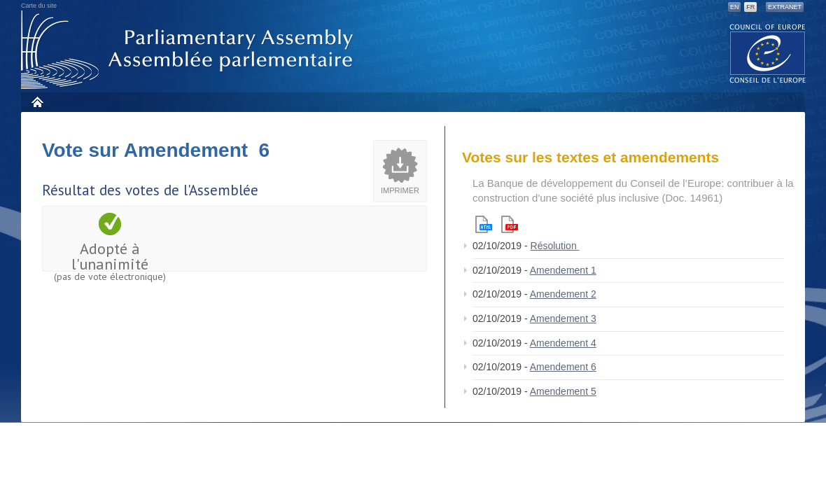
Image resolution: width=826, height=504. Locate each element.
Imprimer (400, 190)
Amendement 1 (563, 270)
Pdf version (510, 224)
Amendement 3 (563, 318)
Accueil (37, 102)
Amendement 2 (563, 294)
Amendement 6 (563, 367)
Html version (484, 224)
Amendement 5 (563, 391)
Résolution (555, 246)
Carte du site (39, 6)
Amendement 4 (563, 343)
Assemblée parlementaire (190, 50)
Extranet (785, 7)
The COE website (768, 53)
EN (735, 7)
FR (750, 7)
